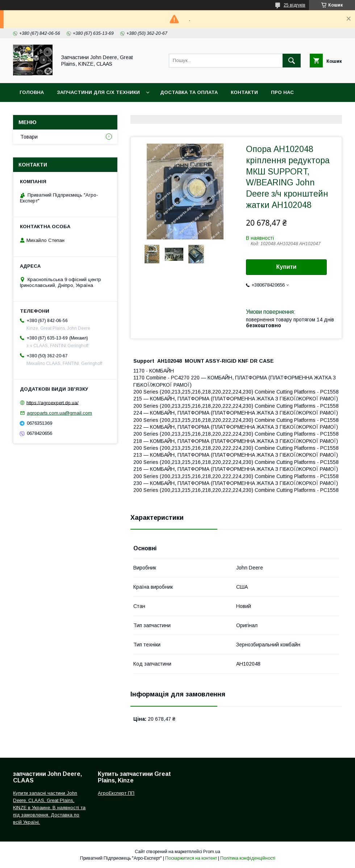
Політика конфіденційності (248, 858)
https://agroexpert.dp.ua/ (53, 402)
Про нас (282, 92)
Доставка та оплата (189, 92)
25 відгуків (295, 5)
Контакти (244, 92)
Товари (29, 137)
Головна (32, 92)
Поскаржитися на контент (191, 858)
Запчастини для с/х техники (98, 92)
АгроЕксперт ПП (116, 793)
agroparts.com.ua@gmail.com (59, 413)
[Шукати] (292, 61)
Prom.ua (212, 852)
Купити (287, 267)
